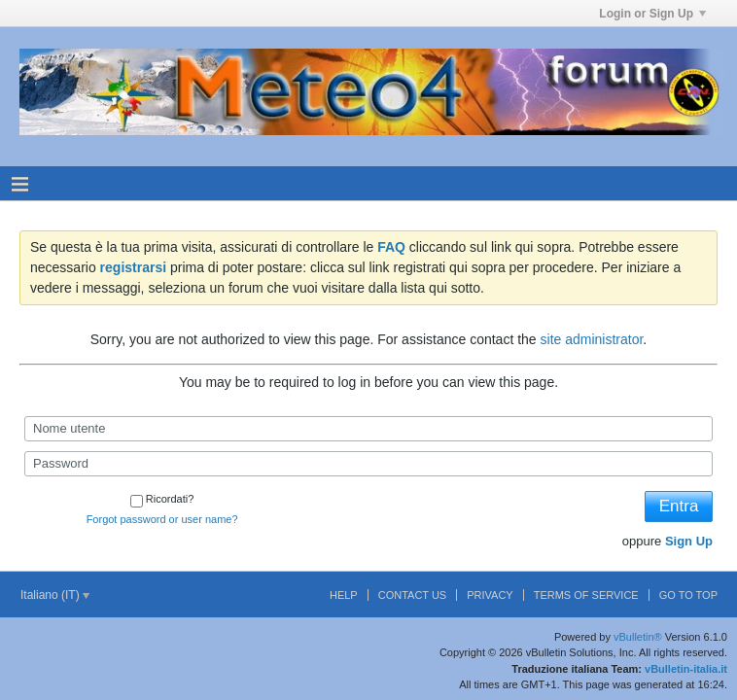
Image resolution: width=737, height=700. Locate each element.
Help (344, 595)
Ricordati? (162, 499)
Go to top (688, 595)
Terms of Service (586, 595)
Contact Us (413, 595)
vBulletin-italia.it (686, 669)
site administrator (592, 339)
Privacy (490, 595)
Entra (679, 506)
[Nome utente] (368, 429)
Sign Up (689, 541)
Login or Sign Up (652, 14)
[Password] (368, 464)
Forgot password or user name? (162, 519)
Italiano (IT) (55, 595)
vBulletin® (638, 637)
